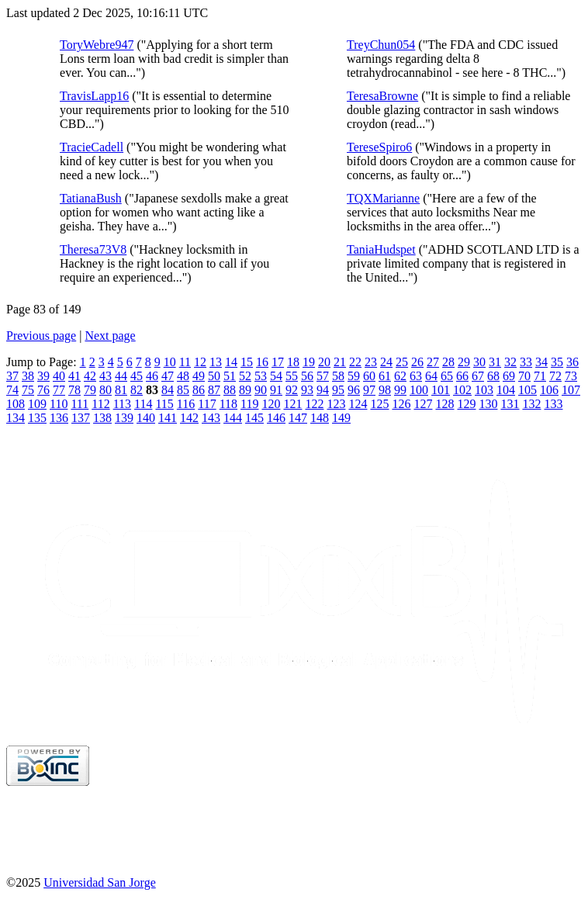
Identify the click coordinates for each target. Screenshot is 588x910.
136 (59, 418)
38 (28, 376)
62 (400, 376)
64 (431, 376)
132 (531, 404)
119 (249, 404)
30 (479, 362)
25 (402, 362)
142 (189, 418)
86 (199, 390)
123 (336, 404)
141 (168, 418)
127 (423, 404)
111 (80, 404)
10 (170, 362)
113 (122, 404)
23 (371, 362)
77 (59, 390)
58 (338, 376)
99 (400, 390)
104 (506, 390)
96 (354, 390)
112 (100, 404)
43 (105, 376)
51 (230, 376)
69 (509, 376)
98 (385, 390)
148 (320, 418)
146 (276, 418)
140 (146, 418)
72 (555, 376)
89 (245, 390)
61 (385, 376)
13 (216, 362)
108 (16, 404)
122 (314, 404)
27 (433, 362)
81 (121, 390)
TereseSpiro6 (379, 147)
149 (341, 418)
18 (293, 362)
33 (526, 362)
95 (338, 390)
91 (276, 390)
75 (28, 390)
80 (105, 390)
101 (441, 390)
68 (493, 376)
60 (369, 376)
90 (261, 390)
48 (183, 376)
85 (183, 390)
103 (484, 390)
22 (355, 362)
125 (379, 404)
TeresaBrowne (382, 96)
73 (571, 376)
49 (199, 376)
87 (214, 390)
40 (59, 376)
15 (247, 362)
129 (466, 404)
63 (416, 376)
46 (152, 376)
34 (541, 362)
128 (444, 404)
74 (12, 390)
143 (211, 418)
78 (74, 390)
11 (185, 362)
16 (262, 362)
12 (200, 362)
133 (553, 404)
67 (478, 376)
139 (124, 418)
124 (358, 404)
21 (340, 362)
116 (186, 404)
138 (102, 418)
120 (271, 404)
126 (401, 404)
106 (549, 390)
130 (488, 404)
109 (37, 404)
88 (230, 390)
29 (464, 362)
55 (292, 376)
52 (245, 376)
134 (16, 418)
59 (354, 376)
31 (495, 362)
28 (448, 362)
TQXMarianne (383, 198)
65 (447, 376)
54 (276, 376)
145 (254, 418)
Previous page (41, 336)
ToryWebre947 (97, 45)
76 (43, 390)
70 (524, 376)
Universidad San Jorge (100, 882)
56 (307, 376)
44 (121, 376)
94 (323, 390)
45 (137, 376)
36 (572, 362)
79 (90, 390)
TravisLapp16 (94, 96)
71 (540, 376)
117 (207, 404)
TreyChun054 (381, 45)
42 (90, 376)
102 (462, 390)
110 (59, 404)
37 (12, 376)
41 (74, 376)
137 (81, 418)
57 (323, 376)
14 (231, 362)
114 (143, 404)
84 (168, 390)
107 (571, 390)
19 (309, 362)
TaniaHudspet (381, 249)
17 (278, 362)
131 (510, 404)
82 (137, 390)
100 (419, 390)
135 (37, 418)
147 (298, 418)
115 (164, 404)
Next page (110, 336)
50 (214, 376)
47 (168, 376)
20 (324, 362)
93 (307, 390)
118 (228, 404)
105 (527, 390)
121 (292, 404)
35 (557, 362)
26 (417, 362)
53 (261, 376)
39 (43, 376)
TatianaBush (91, 198)
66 (462, 376)
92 (292, 390)
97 (369, 390)
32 (510, 362)
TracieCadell (92, 147)
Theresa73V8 (93, 249)
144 (233, 418)
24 (386, 362)
